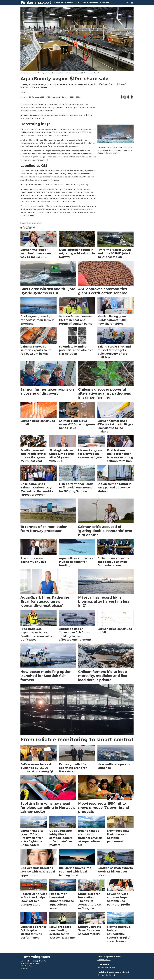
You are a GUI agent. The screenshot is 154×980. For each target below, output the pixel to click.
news (24, 223)
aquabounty (35, 223)
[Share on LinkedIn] (128, 97)
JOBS (78, 3)
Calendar (104, 3)
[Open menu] (132, 3)
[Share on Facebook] (122, 97)
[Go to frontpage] (36, 3)
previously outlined (45, 115)
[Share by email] (132, 97)
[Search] (127, 3)
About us (59, 3)
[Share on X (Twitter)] (125, 97)
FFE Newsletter (90, 3)
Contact (69, 3)
